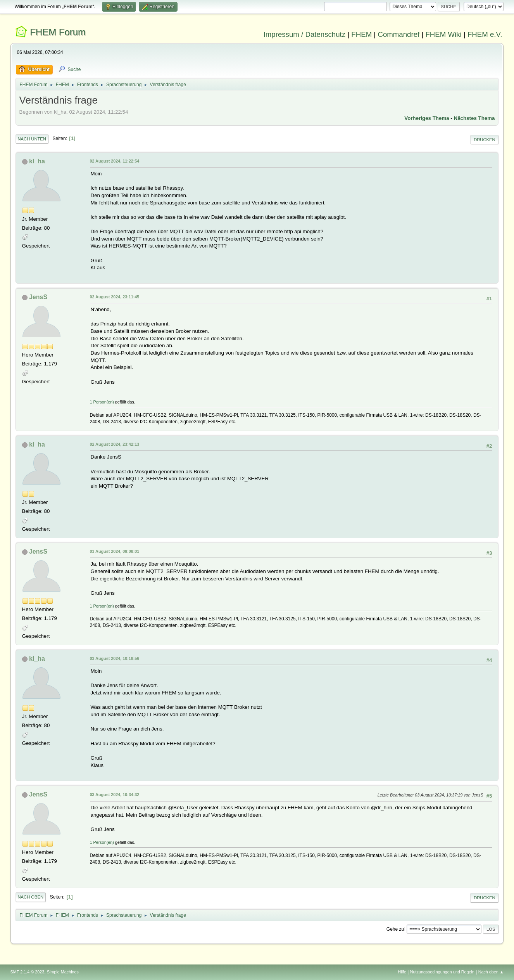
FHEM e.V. (485, 34)
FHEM (361, 34)
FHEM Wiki (443, 34)
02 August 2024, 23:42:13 (115, 444)
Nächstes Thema (474, 118)
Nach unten (32, 139)
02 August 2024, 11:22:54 (115, 161)
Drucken (484, 140)
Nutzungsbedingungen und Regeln (442, 972)
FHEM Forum (58, 32)
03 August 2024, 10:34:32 (115, 795)
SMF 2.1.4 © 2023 (28, 972)
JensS (38, 297)
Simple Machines (63, 972)
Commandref (398, 34)
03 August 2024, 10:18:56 (115, 658)
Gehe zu (395, 929)
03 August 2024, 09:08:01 (115, 551)
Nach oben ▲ (491, 972)
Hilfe (402, 972)
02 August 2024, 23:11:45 (115, 297)
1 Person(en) (102, 402)
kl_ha (37, 161)
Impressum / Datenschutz (305, 34)
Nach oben (31, 897)
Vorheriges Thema (427, 118)
